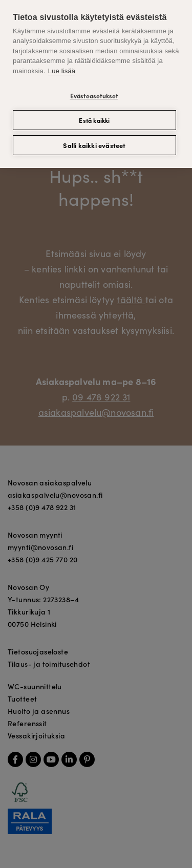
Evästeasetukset (94, 96)
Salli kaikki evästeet (94, 145)
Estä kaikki (94, 120)
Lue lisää (62, 71)
